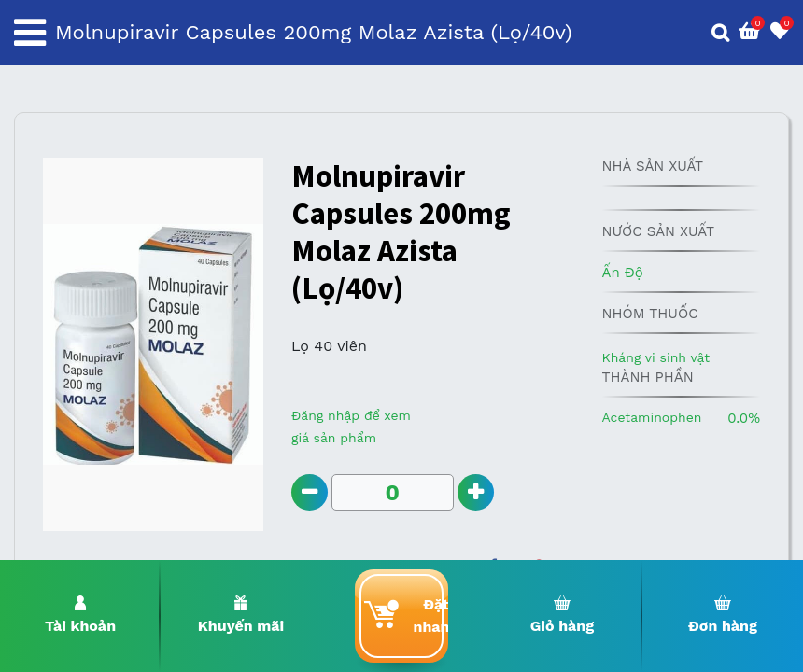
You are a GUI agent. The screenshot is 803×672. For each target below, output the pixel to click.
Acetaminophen (651, 417)
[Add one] (476, 492)
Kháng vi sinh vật (655, 357)
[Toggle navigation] (30, 33)
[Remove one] (310, 492)
